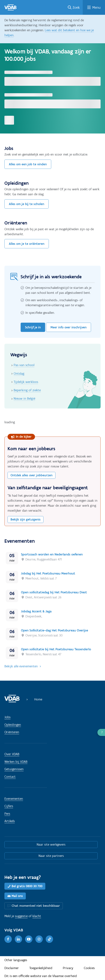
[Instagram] (39, 939)
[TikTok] (49, 939)
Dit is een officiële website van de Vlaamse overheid (41, 976)
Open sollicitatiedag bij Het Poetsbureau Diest (54, 592)
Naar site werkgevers (51, 844)
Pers (7, 814)
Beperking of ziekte (27, 390)
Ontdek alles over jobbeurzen (31, 475)
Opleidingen (13, 725)
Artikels (10, 821)
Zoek (76, 7)
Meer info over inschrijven (69, 327)
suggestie (21, 916)
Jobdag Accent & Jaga (36, 611)
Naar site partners (51, 856)
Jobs (7, 717)
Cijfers (9, 806)
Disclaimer (12, 968)
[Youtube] (29, 939)
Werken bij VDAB (16, 762)
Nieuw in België (24, 398)
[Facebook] (8, 939)
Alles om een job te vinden (28, 164)
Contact (10, 777)
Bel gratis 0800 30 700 (27, 886)
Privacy (68, 968)
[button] (101, 732)
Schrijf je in (33, 327)
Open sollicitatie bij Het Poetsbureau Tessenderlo (56, 649)
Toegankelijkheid (41, 968)
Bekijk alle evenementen (21, 666)
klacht (37, 916)
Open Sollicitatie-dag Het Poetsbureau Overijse (55, 630)
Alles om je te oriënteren (27, 244)
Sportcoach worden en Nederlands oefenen (52, 554)
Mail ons (17, 896)
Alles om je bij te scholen (27, 204)
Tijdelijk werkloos (26, 382)
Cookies (89, 968)
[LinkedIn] (18, 939)
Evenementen (14, 799)
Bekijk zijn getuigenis (26, 519)
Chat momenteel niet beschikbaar (36, 906)
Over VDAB (12, 754)
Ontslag (19, 374)
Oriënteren (12, 732)
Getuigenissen (14, 769)
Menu (96, 7)
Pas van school (24, 365)
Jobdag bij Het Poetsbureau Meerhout (48, 573)
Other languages (16, 960)
